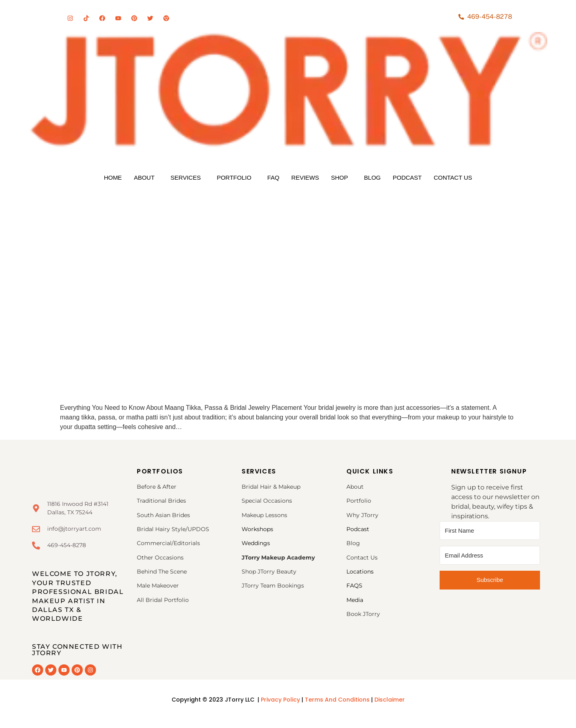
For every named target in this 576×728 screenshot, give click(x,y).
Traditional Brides (161, 501)
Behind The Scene (162, 572)
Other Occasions (161, 558)
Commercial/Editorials (168, 543)
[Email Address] (490, 555)
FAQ (273, 177)
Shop (340, 177)
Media (355, 600)
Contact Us (453, 177)
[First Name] (490, 530)
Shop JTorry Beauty (269, 572)
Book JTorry (363, 614)
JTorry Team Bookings (273, 586)
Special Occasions (267, 501)
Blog (372, 177)
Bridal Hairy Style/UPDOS (173, 529)
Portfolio (234, 177)
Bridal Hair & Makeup (271, 487)
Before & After (157, 487)
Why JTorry (362, 515)
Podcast (407, 177)
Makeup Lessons (264, 515)
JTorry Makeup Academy (278, 558)
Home (113, 177)
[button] (146, 177)
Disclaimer (390, 700)
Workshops (257, 529)
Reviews (305, 177)
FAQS (354, 586)
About (144, 177)
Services (186, 177)
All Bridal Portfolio (163, 600)
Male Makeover (158, 586)
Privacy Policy (280, 700)
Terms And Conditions (338, 700)
